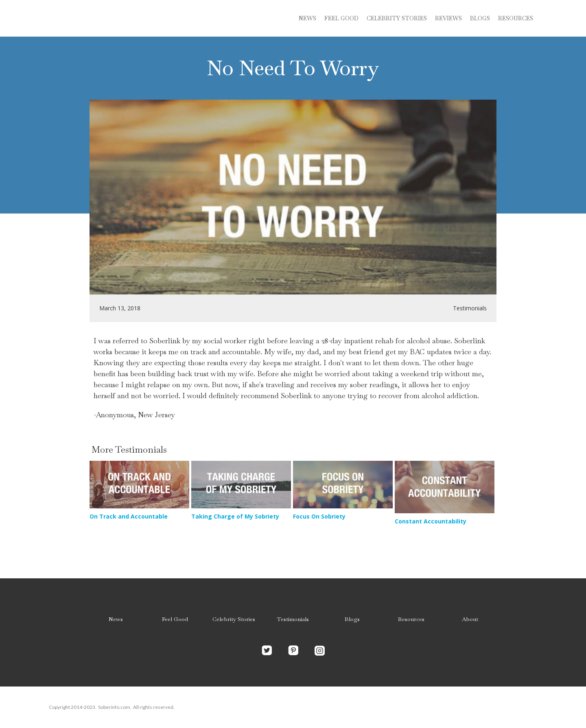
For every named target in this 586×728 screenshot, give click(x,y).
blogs (480, 18)
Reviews (448, 18)
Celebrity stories (397, 18)
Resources (516, 18)
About (470, 619)
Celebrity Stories (234, 619)
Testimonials (293, 619)
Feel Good (341, 18)
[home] (110, 18)
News (307, 18)
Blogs (352, 619)
